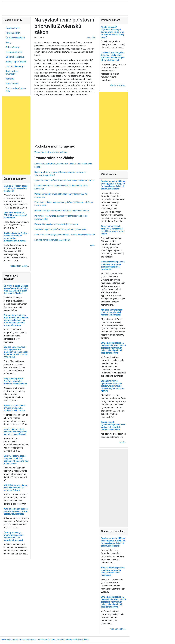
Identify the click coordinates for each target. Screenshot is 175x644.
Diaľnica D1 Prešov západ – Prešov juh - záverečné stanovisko (16, 188)
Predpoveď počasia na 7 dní (16, 90)
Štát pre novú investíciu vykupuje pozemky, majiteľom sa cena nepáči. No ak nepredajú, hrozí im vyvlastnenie (16, 352)
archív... (123, 442)
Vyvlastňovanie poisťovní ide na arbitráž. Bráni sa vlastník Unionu (64, 180)
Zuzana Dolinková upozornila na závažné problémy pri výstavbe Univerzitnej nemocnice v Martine (113, 386)
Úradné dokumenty (14, 66)
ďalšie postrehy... (118, 85)
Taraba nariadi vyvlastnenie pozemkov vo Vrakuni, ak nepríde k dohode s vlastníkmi (113, 426)
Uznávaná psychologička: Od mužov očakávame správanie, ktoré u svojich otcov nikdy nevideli (113, 56)
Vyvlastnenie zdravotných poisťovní (51, 152)
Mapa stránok (12, 84)
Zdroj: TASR (91, 38)
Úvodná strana (12, 28)
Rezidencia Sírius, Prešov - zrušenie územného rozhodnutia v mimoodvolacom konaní (16, 237)
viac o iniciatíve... (118, 629)
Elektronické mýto (14, 52)
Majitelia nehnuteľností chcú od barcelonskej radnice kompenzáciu (112, 312)
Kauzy (9, 42)
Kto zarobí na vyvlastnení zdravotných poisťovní (56, 224)
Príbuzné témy (12, 47)
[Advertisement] (65, 120)
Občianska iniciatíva (15, 57)
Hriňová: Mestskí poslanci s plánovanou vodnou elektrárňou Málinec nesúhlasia (113, 266)
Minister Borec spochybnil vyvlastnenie (52, 240)
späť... (93, 245)
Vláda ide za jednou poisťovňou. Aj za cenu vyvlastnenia (60, 229)
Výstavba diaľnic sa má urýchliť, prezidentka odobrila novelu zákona (14, 408)
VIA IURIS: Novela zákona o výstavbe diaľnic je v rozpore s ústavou (16, 488)
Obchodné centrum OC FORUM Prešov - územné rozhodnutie (15, 215)
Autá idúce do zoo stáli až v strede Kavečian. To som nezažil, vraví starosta (16, 511)
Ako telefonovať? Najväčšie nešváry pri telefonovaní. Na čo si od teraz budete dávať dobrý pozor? (113, 32)
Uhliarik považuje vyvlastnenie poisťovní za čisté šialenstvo (62, 211)
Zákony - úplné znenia (16, 62)
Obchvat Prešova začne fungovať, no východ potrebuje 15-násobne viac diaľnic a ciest (16, 460)
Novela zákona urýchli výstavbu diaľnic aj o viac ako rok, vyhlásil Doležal (15, 432)
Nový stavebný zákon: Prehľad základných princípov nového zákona (15, 381)
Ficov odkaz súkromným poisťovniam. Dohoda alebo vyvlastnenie (65, 235)
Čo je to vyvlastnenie (15, 38)
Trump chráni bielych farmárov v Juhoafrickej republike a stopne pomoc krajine (113, 230)
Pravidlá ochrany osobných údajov (73, 640)
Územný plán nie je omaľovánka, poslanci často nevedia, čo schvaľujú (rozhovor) (14, 536)
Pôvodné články (13, 33)
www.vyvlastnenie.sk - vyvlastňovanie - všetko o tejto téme (29, 640)
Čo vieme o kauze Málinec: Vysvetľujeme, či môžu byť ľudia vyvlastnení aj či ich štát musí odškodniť (16, 290)
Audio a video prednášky (12, 73)
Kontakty (10, 79)
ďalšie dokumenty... (20, 266)
